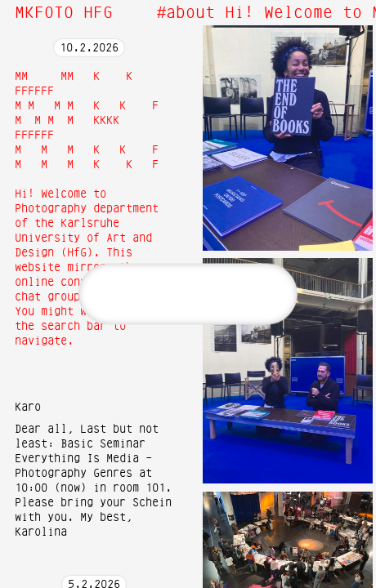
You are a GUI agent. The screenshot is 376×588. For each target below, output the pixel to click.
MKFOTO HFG (64, 13)
